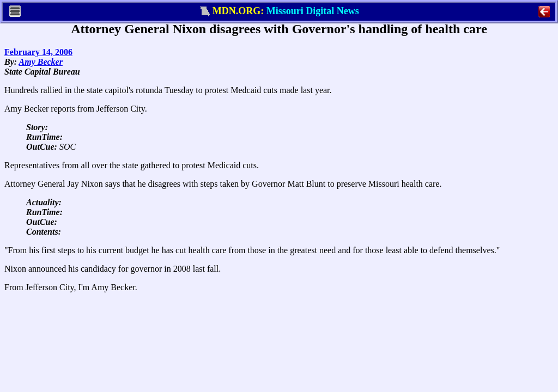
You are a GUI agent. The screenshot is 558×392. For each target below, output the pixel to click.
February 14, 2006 (38, 52)
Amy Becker (41, 62)
